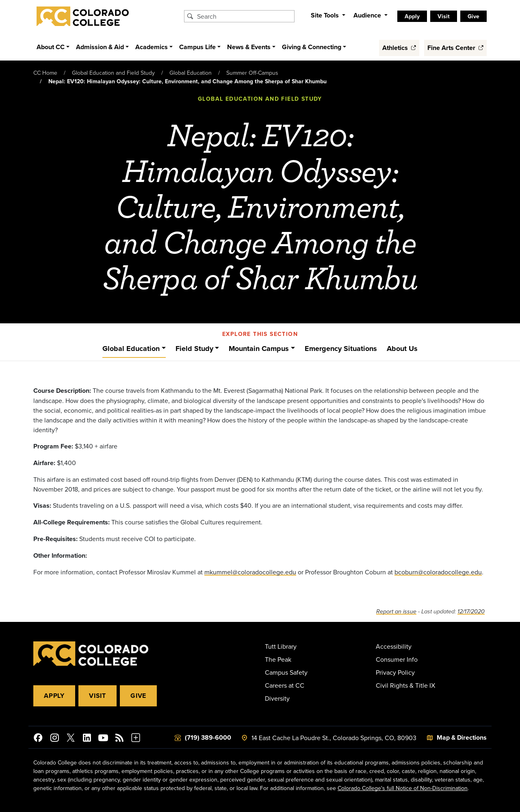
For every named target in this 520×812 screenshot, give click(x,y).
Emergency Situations (341, 349)
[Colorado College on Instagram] (54, 739)
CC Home (45, 73)
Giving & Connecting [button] (312, 47)
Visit (97, 696)
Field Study (194, 349)
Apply (54, 696)
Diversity (277, 698)
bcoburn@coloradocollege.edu (438, 572)
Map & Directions (462, 737)
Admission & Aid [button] (100, 47)
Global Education (191, 73)
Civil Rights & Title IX (405, 685)
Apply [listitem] (412, 16)
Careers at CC (285, 685)
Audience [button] (368, 15)
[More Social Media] (136, 739)
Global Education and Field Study (113, 73)
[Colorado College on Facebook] (38, 739)
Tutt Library (281, 646)
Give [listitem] (473, 16)
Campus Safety (286, 672)
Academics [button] (152, 47)
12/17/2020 (471, 612)
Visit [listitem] (444, 16)
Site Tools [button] (326, 15)
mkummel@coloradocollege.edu (250, 572)
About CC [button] (51, 47)
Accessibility (394, 646)
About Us (402, 349)
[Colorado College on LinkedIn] (87, 739)
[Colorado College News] (119, 739)
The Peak (278, 659)
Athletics (399, 48)
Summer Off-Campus (252, 73)
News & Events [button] (249, 47)
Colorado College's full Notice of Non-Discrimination (403, 788)
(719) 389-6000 (208, 737)
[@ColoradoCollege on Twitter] (71, 739)
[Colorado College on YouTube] (103, 739)
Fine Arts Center (455, 48)
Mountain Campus (259, 349)
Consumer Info (397, 659)
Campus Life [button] (197, 47)
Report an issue (396, 612)
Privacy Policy (395, 672)
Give (138, 696)
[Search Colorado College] (245, 16)
